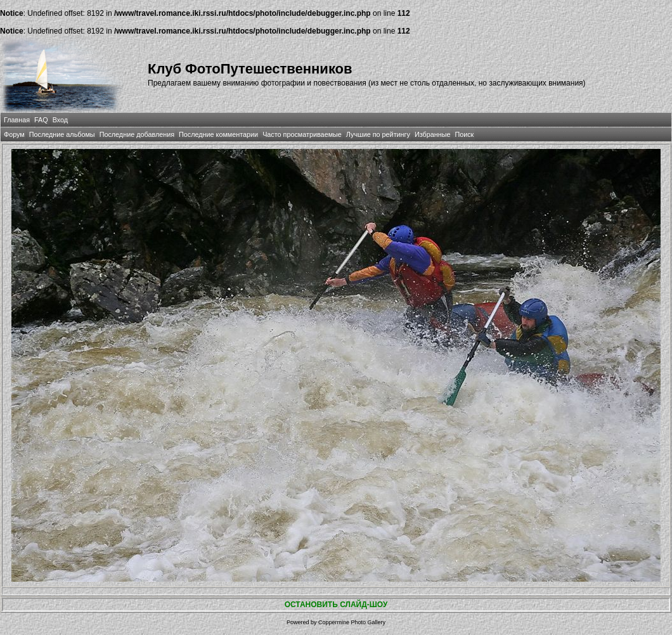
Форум (14, 134)
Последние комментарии (218, 134)
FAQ (41, 120)
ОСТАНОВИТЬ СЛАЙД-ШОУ (336, 605)
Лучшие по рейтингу (378, 134)
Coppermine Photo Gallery (352, 622)
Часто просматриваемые (302, 134)
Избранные (432, 134)
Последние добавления (137, 134)
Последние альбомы (62, 134)
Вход (60, 120)
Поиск (464, 134)
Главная (17, 120)
